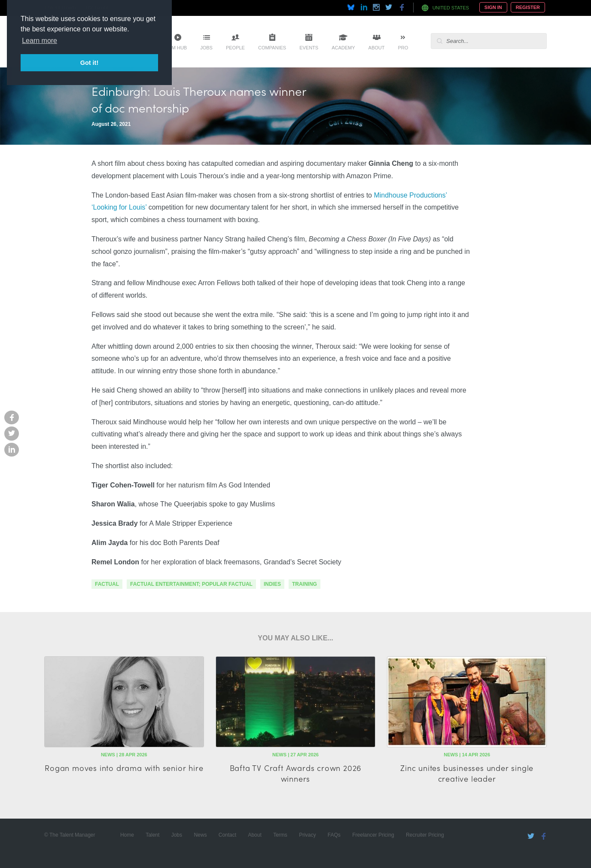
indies (272, 584)
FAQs (334, 835)
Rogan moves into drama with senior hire (124, 768)
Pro (403, 48)
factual (107, 584)
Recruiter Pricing (425, 835)
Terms (280, 835)
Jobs (206, 48)
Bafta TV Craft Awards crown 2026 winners (296, 773)
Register (528, 7)
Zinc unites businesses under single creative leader (467, 773)
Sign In (493, 7)
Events (309, 48)
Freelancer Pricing (373, 835)
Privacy (307, 835)
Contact (227, 835)
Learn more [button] (40, 41)
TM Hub (178, 48)
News (200, 835)
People (235, 48)
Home (127, 835)
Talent (152, 835)
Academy (343, 48)
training (305, 584)
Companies (272, 48)
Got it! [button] (89, 63)
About (377, 48)
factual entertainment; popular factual (191, 584)
